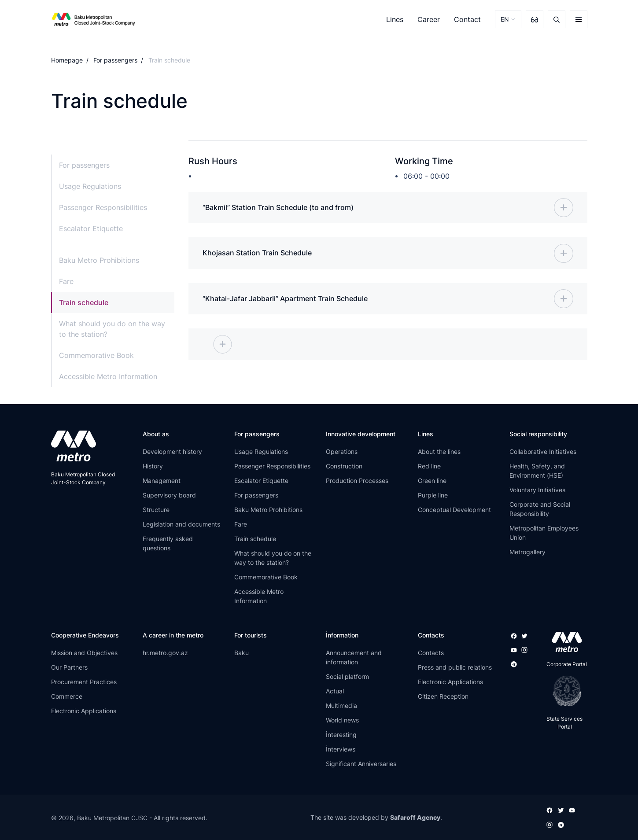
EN (505, 19)
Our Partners (69, 668)
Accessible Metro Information (108, 376)
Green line (432, 481)
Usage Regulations (90, 186)
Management (162, 481)
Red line (429, 467)
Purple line (433, 496)
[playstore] (564, 692)
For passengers (115, 60)
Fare (66, 281)
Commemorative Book (96, 355)
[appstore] (564, 643)
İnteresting (341, 735)
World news (342, 720)
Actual (335, 691)
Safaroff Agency (415, 818)
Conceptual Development (454, 510)
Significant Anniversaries (361, 764)
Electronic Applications (84, 711)
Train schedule (84, 302)
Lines (395, 19)
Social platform (347, 677)
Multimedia (341, 706)
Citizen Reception (443, 697)
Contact (467, 19)
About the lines (439, 452)
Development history (172, 452)
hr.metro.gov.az (165, 653)
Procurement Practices (84, 682)
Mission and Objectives (84, 653)
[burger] (579, 19)
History (153, 467)
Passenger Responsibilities (103, 207)
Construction (344, 467)
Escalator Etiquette (91, 228)
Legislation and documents (181, 525)
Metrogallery (527, 553)
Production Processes (357, 481)
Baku (242, 653)
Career (429, 19)
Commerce (67, 697)
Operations (342, 452)
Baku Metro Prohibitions (99, 260)
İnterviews (341, 750)
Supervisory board (169, 496)
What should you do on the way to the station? (112, 329)
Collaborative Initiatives (543, 452)
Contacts (431, 653)
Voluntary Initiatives (537, 491)
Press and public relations (455, 668)
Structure (156, 510)
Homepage (67, 60)
